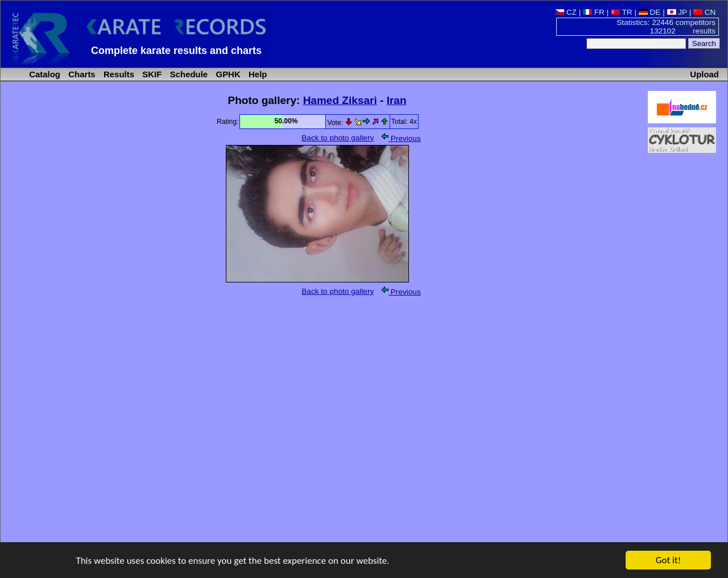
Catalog (44, 74)
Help (257, 74)
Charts (81, 74)
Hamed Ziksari (340, 100)
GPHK (227, 74)
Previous (401, 138)
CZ (566, 12)
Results (118, 74)
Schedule (188, 74)
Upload (704, 74)
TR (622, 12)
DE (650, 12)
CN (704, 12)
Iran (397, 100)
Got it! (668, 562)
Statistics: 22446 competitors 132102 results (666, 27)
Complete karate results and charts (176, 51)
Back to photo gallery (338, 138)
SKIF (151, 74)
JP (677, 12)
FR (594, 12)
